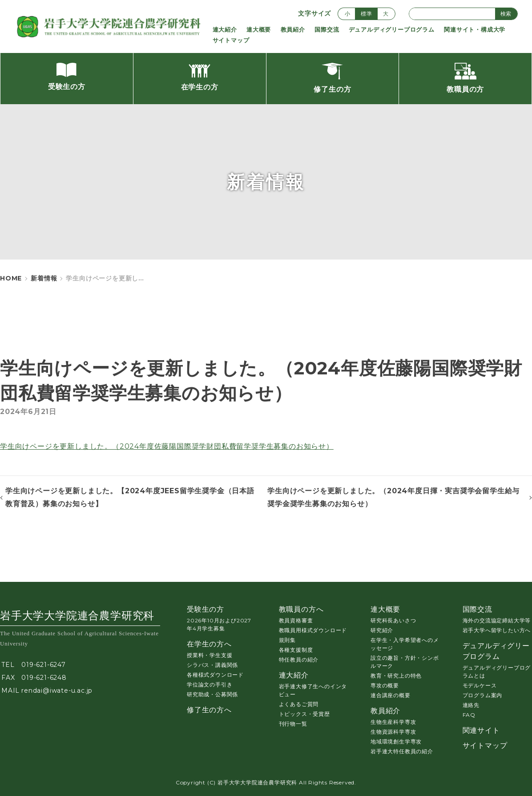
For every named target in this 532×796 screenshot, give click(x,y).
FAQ (469, 715)
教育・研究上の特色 (396, 676)
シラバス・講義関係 (212, 665)
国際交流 (327, 29)
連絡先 (471, 705)
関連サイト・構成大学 (475, 29)
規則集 (287, 640)
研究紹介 (382, 630)
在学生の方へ (209, 644)
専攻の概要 (385, 685)
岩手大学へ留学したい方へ (497, 630)
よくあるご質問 (299, 704)
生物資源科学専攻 (393, 732)
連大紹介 (225, 29)
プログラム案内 (483, 695)
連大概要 (259, 29)
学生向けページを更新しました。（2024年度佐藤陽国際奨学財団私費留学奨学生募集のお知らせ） (167, 446)
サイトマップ (231, 40)
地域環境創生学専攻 (396, 741)
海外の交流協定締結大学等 (497, 620)
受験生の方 (206, 609)
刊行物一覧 (293, 724)
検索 (506, 14)
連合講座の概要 (391, 695)
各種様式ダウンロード (215, 675)
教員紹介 (293, 29)
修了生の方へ (209, 710)
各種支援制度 (296, 650)
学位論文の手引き (210, 684)
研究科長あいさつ (393, 620)
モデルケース (480, 685)
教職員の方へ (301, 609)
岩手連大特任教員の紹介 (402, 751)
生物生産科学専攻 (393, 722)
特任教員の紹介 (299, 660)
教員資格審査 (296, 620)
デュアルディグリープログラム (392, 29)
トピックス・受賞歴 (304, 714)
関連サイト (481, 730)
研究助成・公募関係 (212, 694)
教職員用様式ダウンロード (313, 630)
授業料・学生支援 (210, 655)
